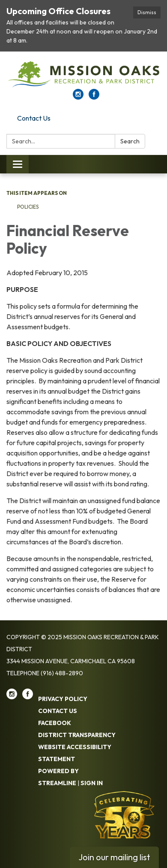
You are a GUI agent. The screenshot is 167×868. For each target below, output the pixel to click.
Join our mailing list (114, 857)
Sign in (92, 783)
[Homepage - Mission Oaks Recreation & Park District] (83, 74)
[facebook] (94, 97)
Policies (28, 207)
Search (130, 141)
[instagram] (78, 97)
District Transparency (77, 735)
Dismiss (147, 12)
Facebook (55, 723)
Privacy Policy (63, 699)
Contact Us (34, 118)
